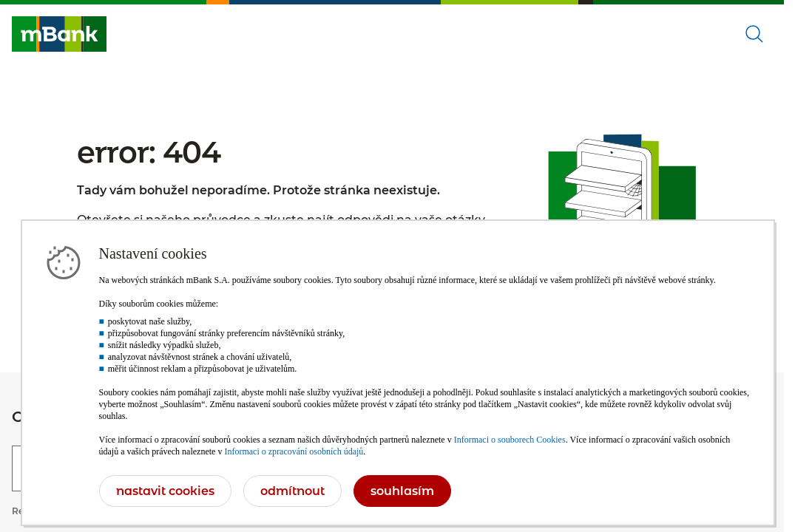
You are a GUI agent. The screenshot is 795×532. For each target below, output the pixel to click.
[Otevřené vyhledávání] (754, 34)
